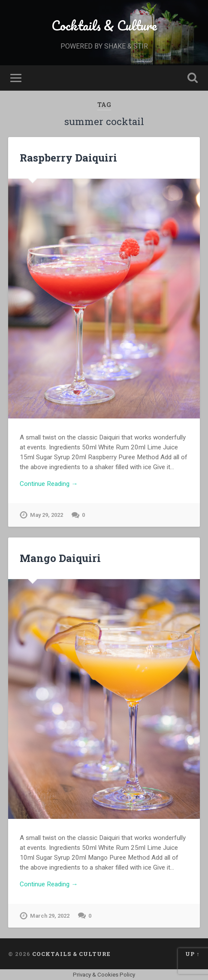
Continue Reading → (49, 484)
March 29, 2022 (50, 916)
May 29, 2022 (47, 515)
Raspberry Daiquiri (68, 158)
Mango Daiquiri (60, 558)
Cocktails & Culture (104, 26)
